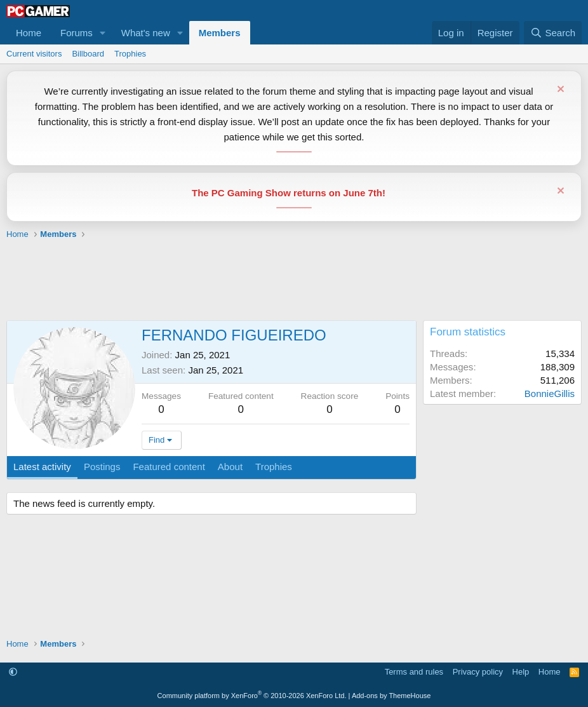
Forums (77, 33)
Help (521, 672)
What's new (146, 33)
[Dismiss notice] (559, 91)
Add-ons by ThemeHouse (391, 696)
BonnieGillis (550, 394)
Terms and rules (414, 672)
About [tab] (230, 467)
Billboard (88, 54)
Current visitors (34, 54)
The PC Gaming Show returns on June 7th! (289, 193)
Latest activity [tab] (42, 467)
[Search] (553, 33)
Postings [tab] (102, 467)
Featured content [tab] (169, 467)
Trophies (130, 54)
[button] (103, 33)
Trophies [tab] (274, 467)
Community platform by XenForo (252, 696)
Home (29, 33)
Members (220, 33)
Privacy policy (478, 672)
